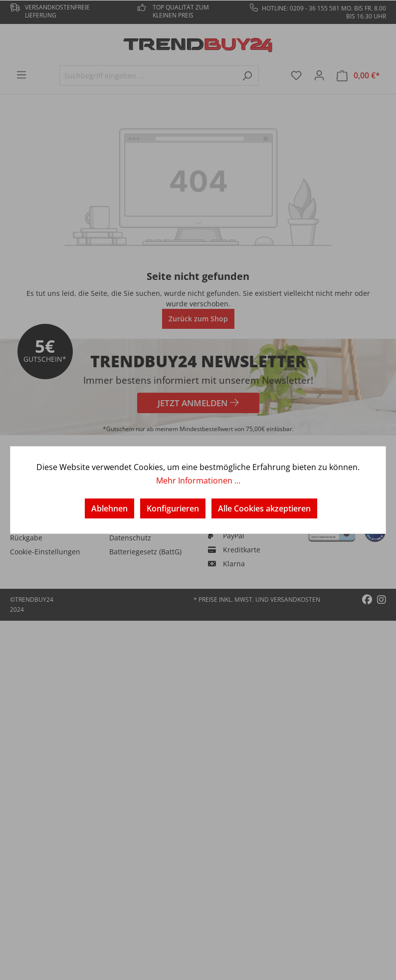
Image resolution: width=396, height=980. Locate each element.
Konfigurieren (173, 508)
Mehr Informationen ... (198, 481)
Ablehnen (109, 508)
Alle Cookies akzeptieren (264, 508)
